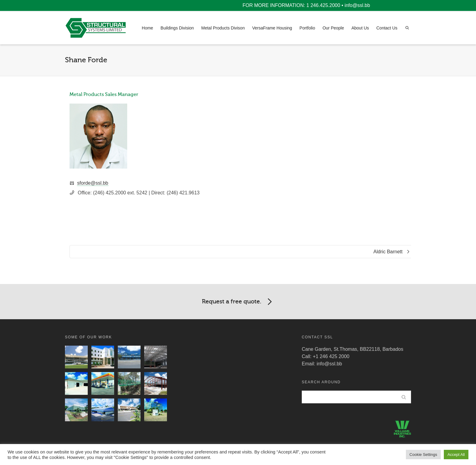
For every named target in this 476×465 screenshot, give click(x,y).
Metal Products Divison (223, 28)
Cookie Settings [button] (423, 455)
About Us (360, 28)
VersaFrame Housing (272, 28)
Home (147, 28)
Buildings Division (177, 28)
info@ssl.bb (357, 5)
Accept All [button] (456, 455)
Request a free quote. (238, 302)
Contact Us (387, 28)
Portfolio (307, 28)
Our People (333, 28)
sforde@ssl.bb (93, 183)
